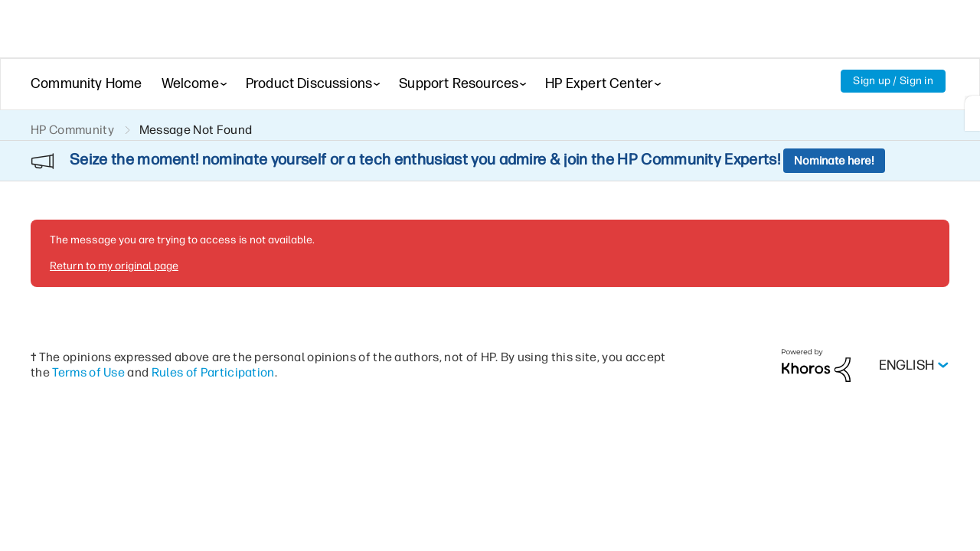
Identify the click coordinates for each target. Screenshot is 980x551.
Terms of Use (88, 331)
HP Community (72, 130)
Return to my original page (114, 225)
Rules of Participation (213, 331)
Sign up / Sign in (893, 81)
